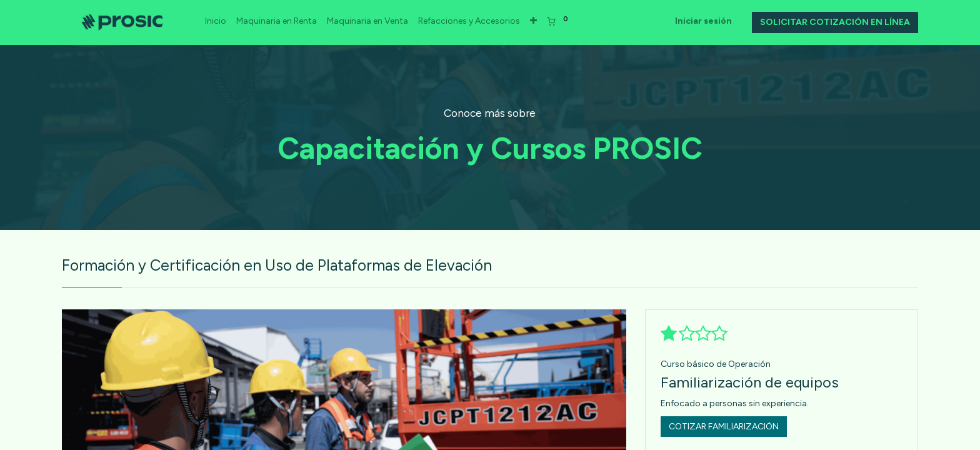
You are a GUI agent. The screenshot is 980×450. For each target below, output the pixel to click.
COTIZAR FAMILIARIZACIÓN (724, 427)
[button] (534, 21)
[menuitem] (216, 21)
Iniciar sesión (703, 21)
